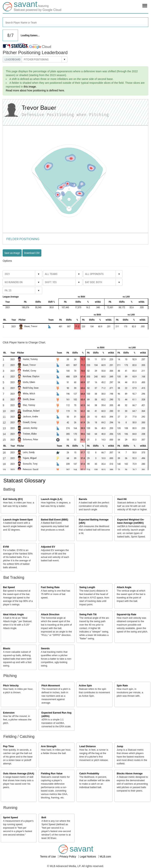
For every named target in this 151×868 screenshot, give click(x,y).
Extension (9, 713)
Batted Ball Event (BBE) (54, 520)
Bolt (44, 818)
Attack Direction (50, 614)
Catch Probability (89, 774)
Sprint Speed (11, 818)
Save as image (12, 253)
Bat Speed (9, 587)
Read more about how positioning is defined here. (35, 90)
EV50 (6, 547)
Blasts (7, 649)
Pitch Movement (51, 686)
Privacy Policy (68, 857)
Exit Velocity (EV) (13, 499)
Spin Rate (122, 686)
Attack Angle (124, 587)
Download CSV (32, 253)
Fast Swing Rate (50, 587)
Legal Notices (88, 857)
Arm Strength (48, 746)
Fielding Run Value (52, 774)
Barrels (83, 499)
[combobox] (75, 22)
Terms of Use (48, 857)
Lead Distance (87, 746)
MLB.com (105, 857)
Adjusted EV (48, 547)
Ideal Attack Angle (13, 614)
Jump (120, 746)
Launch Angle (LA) (51, 499)
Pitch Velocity (11, 686)
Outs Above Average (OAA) (19, 774)
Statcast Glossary (24, 481)
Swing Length (87, 587)
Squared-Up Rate (126, 614)
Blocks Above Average (130, 774)
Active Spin (85, 686)
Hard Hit (122, 499)
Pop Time (8, 746)
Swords (45, 649)
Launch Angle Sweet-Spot (18, 520)
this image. (30, 87)
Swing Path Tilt (88, 614)
